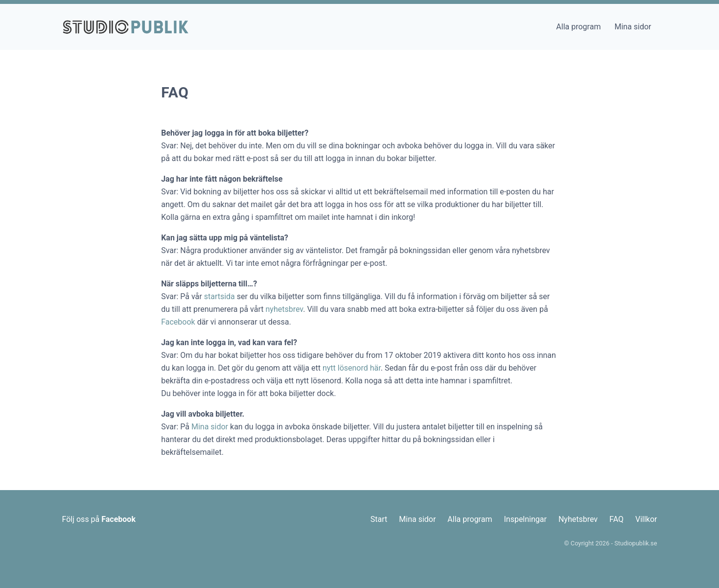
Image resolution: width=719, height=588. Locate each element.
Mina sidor (633, 27)
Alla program (578, 27)
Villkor (646, 519)
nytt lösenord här (352, 368)
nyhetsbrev (284, 309)
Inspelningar (525, 519)
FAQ (616, 519)
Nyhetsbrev (578, 519)
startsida (220, 296)
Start (379, 519)
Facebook (178, 322)
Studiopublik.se (636, 543)
